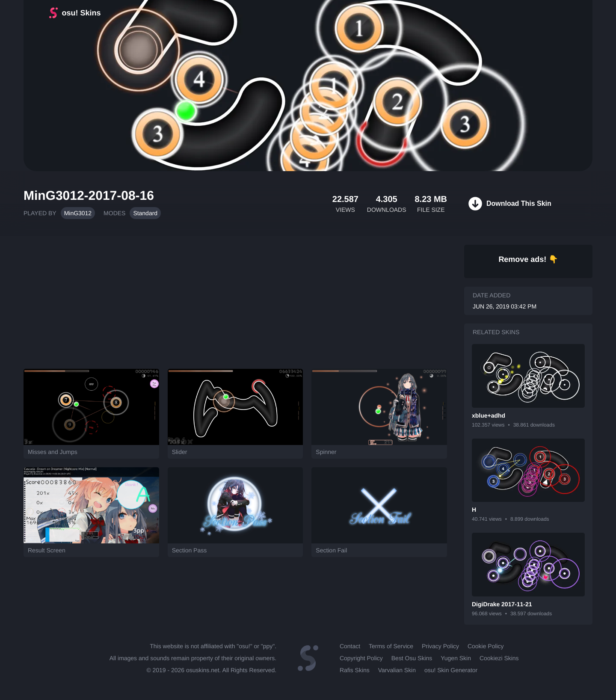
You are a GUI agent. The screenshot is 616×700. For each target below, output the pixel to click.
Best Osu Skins (412, 658)
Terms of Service (391, 646)
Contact (350, 646)
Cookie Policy (486, 646)
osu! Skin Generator (451, 670)
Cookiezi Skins (499, 658)
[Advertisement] (235, 298)
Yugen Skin (456, 658)
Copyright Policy (361, 658)
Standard (145, 213)
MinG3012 (78, 213)
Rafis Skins (355, 670)
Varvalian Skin (397, 670)
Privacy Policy (440, 646)
